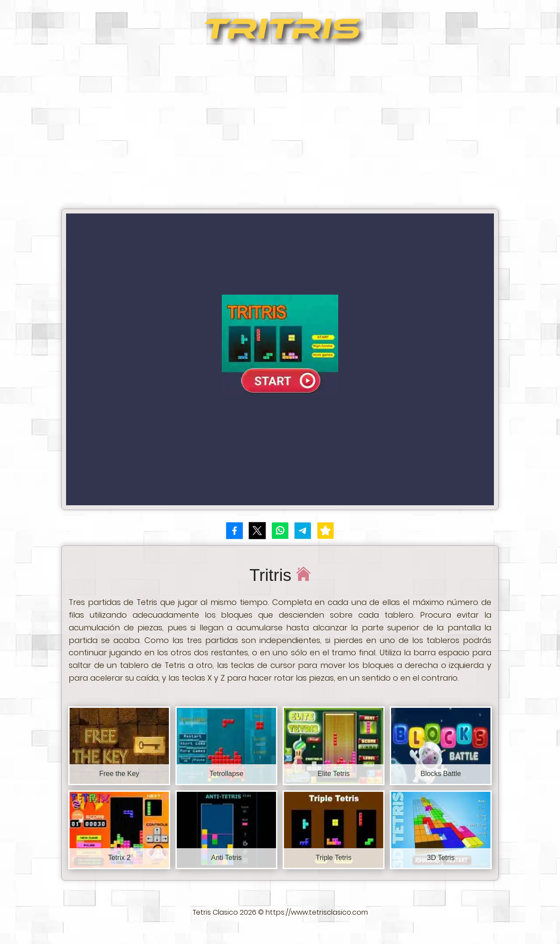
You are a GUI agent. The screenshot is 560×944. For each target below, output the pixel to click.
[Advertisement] (280, 129)
